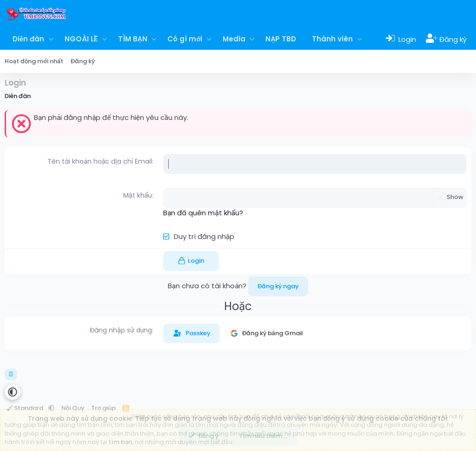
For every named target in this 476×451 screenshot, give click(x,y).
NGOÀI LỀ (81, 39)
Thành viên (332, 39)
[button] (51, 39)
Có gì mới (185, 39)
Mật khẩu (138, 195)
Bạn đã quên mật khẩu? (203, 213)
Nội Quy (73, 408)
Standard (26, 408)
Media (234, 39)
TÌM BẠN (133, 39)
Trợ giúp (103, 408)
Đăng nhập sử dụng (121, 330)
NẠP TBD (281, 39)
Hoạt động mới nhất (34, 61)
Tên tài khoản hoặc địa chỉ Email (100, 161)
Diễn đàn (28, 39)
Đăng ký (83, 61)
